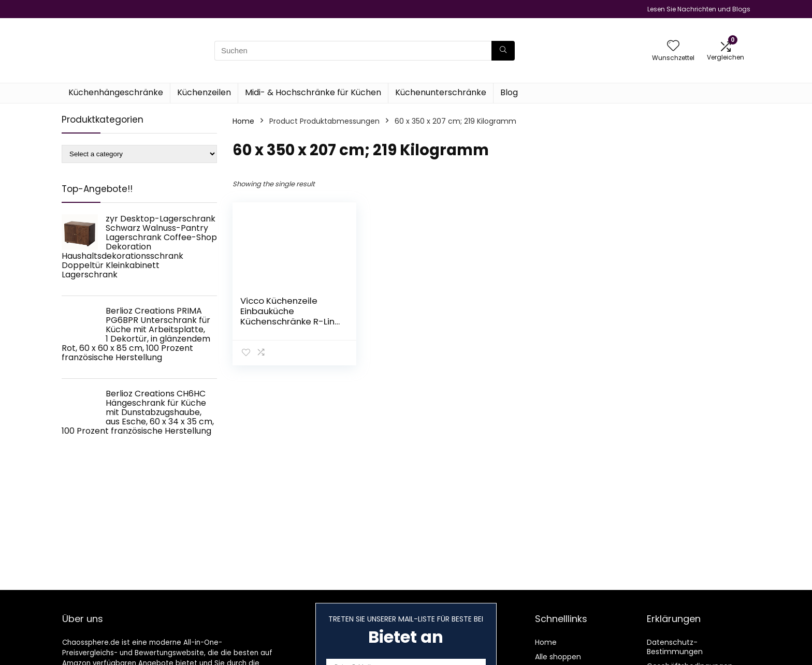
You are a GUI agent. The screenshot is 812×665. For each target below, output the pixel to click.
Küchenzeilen (204, 92)
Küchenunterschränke (441, 92)
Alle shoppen (558, 657)
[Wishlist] (673, 46)
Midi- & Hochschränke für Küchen (313, 92)
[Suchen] (503, 51)
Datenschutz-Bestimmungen (675, 647)
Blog (509, 92)
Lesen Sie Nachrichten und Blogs (699, 9)
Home (243, 121)
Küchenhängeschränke (116, 92)
